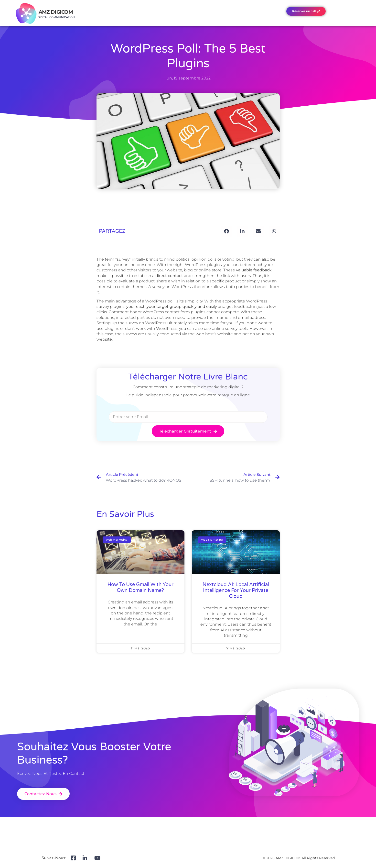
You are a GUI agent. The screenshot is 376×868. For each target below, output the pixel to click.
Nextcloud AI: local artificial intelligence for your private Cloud (236, 590)
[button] (227, 231)
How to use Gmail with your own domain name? (140, 588)
